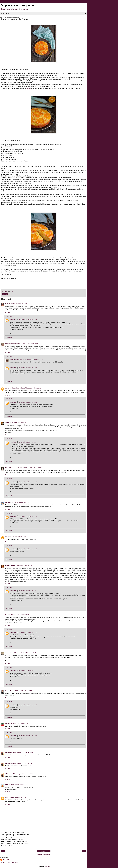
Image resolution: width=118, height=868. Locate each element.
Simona (29, 88)
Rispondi (8, 312)
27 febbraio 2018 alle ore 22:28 (28, 516)
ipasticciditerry (10, 566)
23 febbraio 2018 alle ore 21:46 (19, 724)
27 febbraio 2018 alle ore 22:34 (28, 591)
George (8, 724)
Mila (7, 785)
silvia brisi (13, 320)
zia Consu (8, 422)
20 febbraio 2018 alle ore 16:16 (32, 388)
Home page (44, 851)
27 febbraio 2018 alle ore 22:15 (28, 320)
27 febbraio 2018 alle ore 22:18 (28, 368)
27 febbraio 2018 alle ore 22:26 (28, 482)
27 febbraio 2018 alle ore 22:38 (28, 736)
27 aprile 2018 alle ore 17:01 (25, 774)
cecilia (7, 797)
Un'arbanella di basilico (13, 344)
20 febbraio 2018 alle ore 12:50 (29, 344)
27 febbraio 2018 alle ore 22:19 (28, 402)
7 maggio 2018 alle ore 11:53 (17, 785)
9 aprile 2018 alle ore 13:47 (25, 763)
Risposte (10, 316)
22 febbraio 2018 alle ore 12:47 (27, 653)
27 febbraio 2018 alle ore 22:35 (28, 632)
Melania (8, 615)
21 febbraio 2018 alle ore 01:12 (19, 537)
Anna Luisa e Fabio (11, 653)
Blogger (47, 866)
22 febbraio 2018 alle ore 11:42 (20, 615)
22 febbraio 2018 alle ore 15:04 (23, 691)
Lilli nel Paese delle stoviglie (14, 468)
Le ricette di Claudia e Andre (14, 388)
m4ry (7, 304)
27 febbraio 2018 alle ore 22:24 (28, 442)
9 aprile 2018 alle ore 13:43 (25, 752)
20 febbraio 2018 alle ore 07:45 (18, 304)
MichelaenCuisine (11, 752)
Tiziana (7, 537)
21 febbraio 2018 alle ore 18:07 (24, 566)
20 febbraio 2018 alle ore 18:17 (21, 422)
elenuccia (8, 502)
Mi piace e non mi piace (17, 5)
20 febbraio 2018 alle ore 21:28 (21, 502)
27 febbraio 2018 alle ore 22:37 (28, 671)
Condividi (5, 294)
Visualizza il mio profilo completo (10, 862)
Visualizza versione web (44, 855)
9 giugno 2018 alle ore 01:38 (18, 797)
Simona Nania (10, 691)
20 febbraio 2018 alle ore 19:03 (32, 468)
